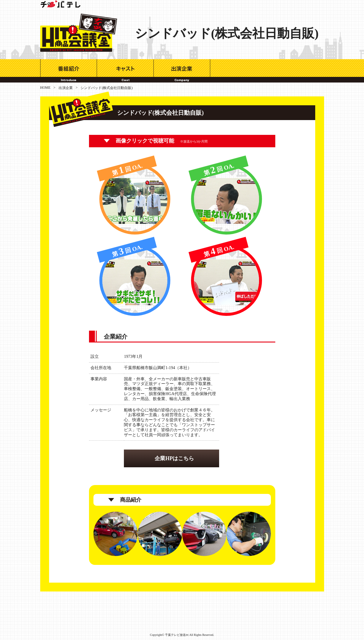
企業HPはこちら (174, 458)
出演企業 (182, 71)
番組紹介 (69, 71)
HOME (45, 88)
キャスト (125, 71)
